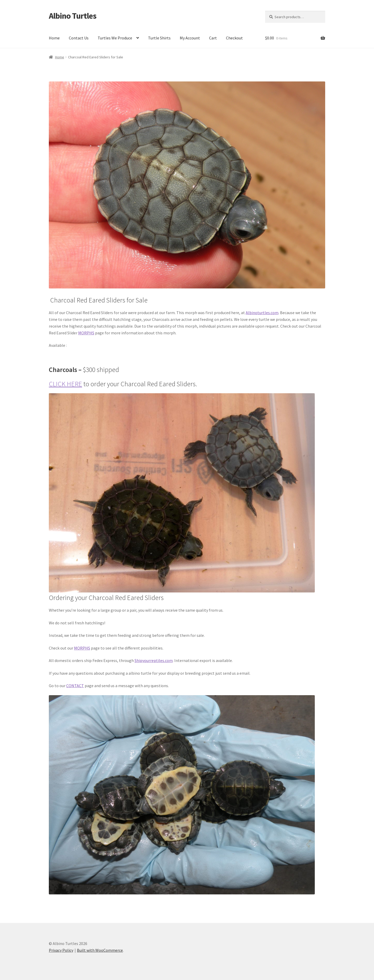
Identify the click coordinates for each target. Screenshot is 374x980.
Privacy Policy (61, 950)
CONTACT (75, 686)
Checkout (234, 38)
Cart (213, 38)
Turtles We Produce (115, 38)
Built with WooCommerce (100, 950)
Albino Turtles (73, 16)
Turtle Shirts (159, 38)
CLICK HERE (65, 384)
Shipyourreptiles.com (154, 660)
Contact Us (79, 38)
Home (54, 38)
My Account (190, 38)
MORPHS (86, 333)
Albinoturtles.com (262, 313)
